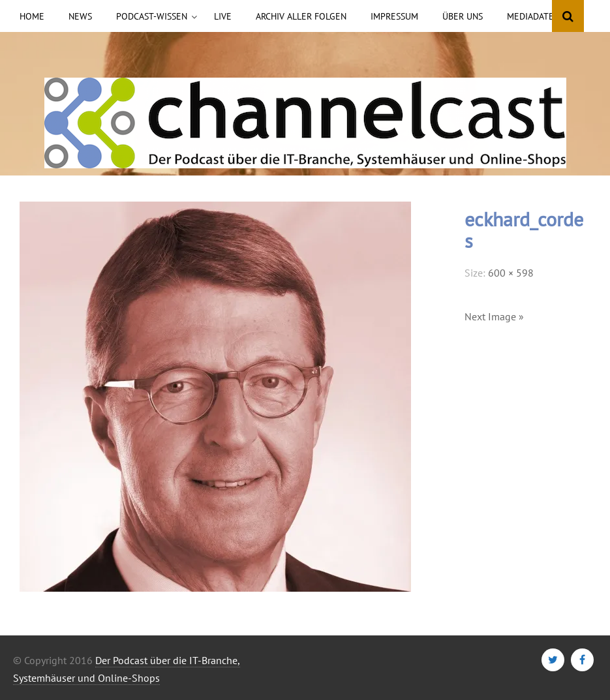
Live (223, 16)
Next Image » (494, 316)
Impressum (394, 16)
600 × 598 (511, 273)
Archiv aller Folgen (301, 16)
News (80, 16)
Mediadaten (533, 16)
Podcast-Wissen (152, 16)
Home (32, 16)
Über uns (463, 16)
